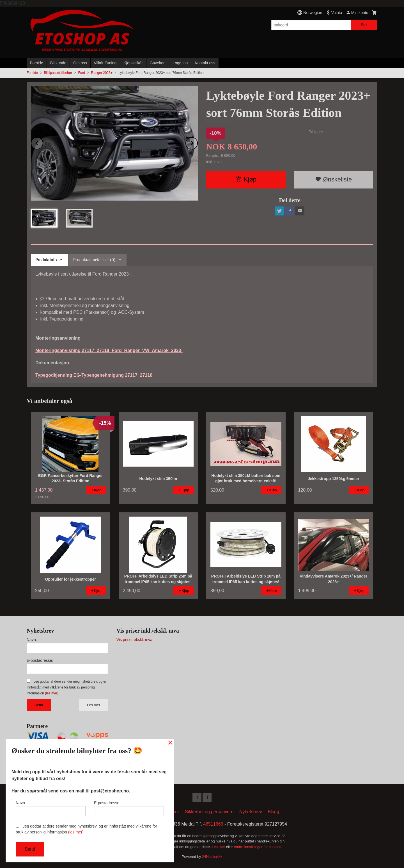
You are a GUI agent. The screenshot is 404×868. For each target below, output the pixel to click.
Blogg (273, 812)
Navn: (32, 640)
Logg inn (180, 63)
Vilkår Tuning (105, 63)
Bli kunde (58, 63)
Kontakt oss (205, 63)
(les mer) (51, 693)
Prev (43, 142)
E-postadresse (129, 808)
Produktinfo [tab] (46, 260)
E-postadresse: (40, 660)
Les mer (94, 705)
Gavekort (158, 63)
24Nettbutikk (212, 857)
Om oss (80, 63)
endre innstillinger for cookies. (258, 847)
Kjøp (246, 179)
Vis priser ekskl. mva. (135, 640)
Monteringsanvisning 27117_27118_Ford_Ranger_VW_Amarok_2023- (109, 350)
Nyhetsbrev (251, 812)
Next (198, 142)
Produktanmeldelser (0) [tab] (94, 260)
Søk (364, 25)
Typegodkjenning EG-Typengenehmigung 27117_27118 (94, 375)
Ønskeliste (333, 179)
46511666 (213, 824)
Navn (51, 808)
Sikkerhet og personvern (209, 812)
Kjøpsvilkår (133, 63)
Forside (37, 63)
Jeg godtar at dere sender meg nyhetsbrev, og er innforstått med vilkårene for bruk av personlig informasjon (66, 687)
